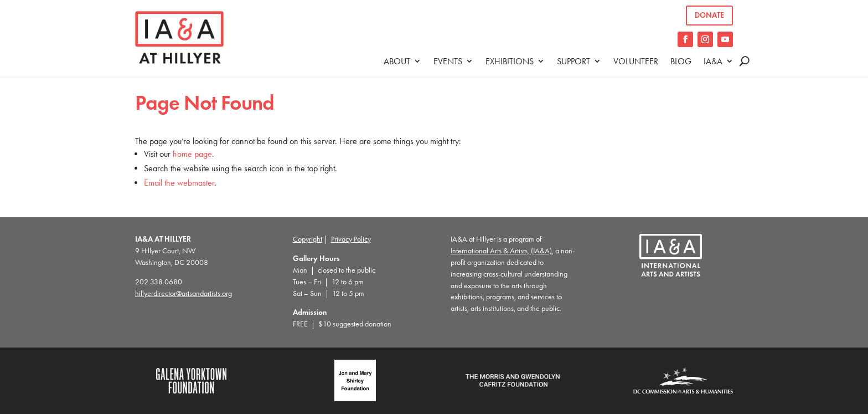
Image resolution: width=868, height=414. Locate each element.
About (397, 61)
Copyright (308, 239)
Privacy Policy (351, 239)
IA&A (713, 61)
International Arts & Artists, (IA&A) (501, 251)
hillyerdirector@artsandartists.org (184, 293)
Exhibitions (510, 61)
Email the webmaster (179, 183)
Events (448, 61)
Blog (681, 61)
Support (573, 61)
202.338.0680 (159, 282)
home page (192, 154)
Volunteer (636, 61)
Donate (709, 15)
